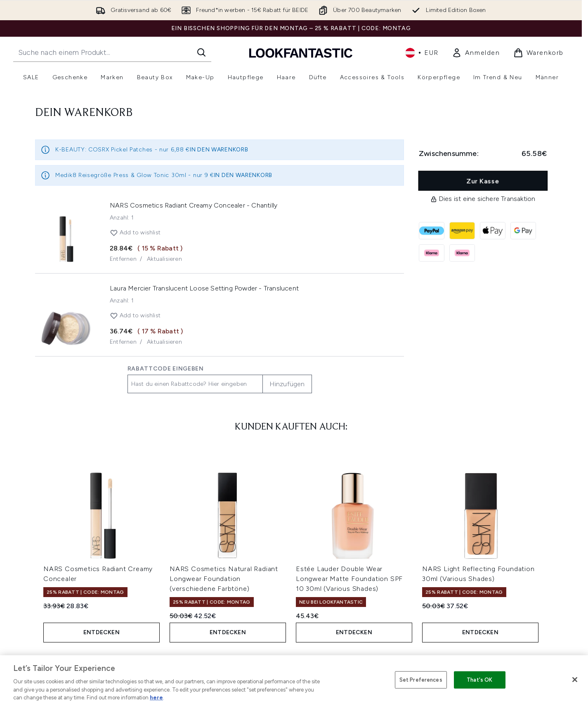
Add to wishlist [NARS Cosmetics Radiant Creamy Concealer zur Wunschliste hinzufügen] (135, 233)
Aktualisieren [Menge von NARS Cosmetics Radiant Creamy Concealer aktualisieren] (164, 259)
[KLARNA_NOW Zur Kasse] (462, 253)
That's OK (479, 680)
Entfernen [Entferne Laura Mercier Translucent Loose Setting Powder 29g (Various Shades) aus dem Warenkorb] (123, 342)
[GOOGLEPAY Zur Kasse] (523, 231)
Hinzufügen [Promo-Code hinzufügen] (287, 384)
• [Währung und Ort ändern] (422, 53)
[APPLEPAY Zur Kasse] (493, 231)
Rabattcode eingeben (166, 369)
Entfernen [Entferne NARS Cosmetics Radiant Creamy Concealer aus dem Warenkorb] (123, 259)
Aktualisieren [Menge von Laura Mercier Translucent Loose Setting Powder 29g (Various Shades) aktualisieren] (164, 342)
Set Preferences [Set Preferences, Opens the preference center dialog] (421, 680)
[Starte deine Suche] (112, 52)
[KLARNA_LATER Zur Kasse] (432, 253)
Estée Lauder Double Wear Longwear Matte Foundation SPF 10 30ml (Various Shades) (349, 579)
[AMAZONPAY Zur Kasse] (462, 231)
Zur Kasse (483, 181)
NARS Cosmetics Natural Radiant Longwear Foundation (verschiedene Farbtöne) (224, 579)
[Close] (575, 680)
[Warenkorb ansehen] (538, 53)
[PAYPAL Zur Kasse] (432, 231)
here (156, 698)
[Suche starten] (201, 52)
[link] (476, 53)
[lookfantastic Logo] (301, 53)
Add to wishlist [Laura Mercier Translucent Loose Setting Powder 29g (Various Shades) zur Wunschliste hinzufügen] (135, 316)
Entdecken (102, 632)
